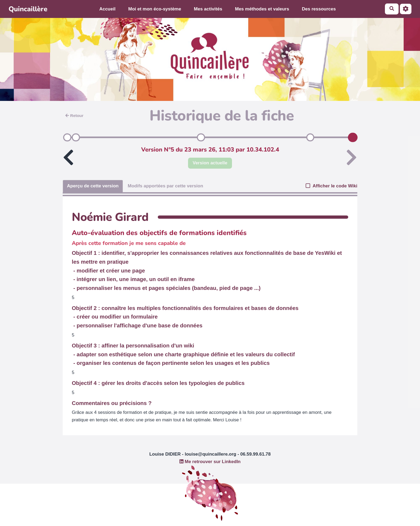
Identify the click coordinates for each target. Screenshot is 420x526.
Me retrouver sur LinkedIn (210, 462)
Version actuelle (210, 163)
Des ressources (319, 9)
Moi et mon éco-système (155, 9)
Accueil (107, 9)
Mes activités (208, 9)
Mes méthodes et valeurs (262, 9)
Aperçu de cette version (93, 186)
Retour (74, 116)
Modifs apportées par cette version (166, 186)
